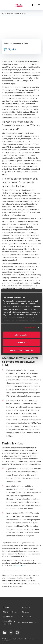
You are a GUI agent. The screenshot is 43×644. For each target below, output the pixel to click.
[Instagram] (17, 633)
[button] (5, 49)
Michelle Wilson (19, 566)
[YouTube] (11, 633)
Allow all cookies (21, 335)
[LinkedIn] (5, 633)
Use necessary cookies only (21, 350)
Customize (22, 342)
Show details (31, 328)
